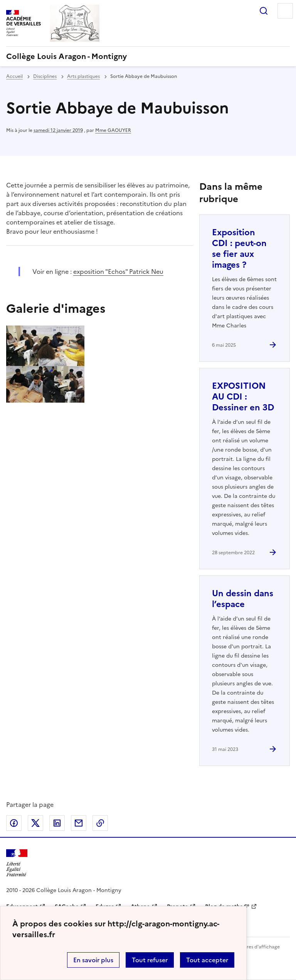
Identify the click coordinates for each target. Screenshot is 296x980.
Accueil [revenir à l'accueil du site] (14, 76)
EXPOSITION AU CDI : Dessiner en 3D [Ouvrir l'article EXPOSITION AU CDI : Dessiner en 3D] (243, 397)
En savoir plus (93, 960)
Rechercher (264, 11)
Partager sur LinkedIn (57, 823)
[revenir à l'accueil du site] (148, 56)
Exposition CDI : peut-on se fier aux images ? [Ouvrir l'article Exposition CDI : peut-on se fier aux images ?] (239, 249)
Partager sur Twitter (35, 823)
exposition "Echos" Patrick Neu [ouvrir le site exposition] (118, 272)
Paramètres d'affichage (254, 947)
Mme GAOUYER (113, 130)
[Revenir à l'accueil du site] (17, 863)
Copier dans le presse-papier (100, 823)
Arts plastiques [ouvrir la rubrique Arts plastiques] (83, 76)
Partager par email (79, 823)
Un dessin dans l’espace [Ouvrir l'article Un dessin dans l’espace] (243, 599)
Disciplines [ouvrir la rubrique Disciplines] (45, 76)
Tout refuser (150, 960)
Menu (285, 11)
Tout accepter (207, 960)
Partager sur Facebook (14, 823)
